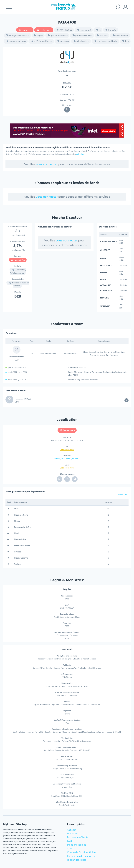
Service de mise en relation (19, 284)
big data (111, 30)
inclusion (102, 35)
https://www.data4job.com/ (67, 459)
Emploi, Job (25, 30)
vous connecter (47, 164)
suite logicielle (81, 41)
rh (98, 30)
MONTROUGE (64, 30)
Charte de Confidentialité (81, 852)
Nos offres (73, 833)
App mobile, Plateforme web (18, 271)
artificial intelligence (42, 41)
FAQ (70, 841)
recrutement (84, 30)
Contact (72, 830)
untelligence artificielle (106, 41)
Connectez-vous (67, 450)
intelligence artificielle (18, 35)
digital (38, 35)
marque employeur (16, 41)
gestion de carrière (82, 35)
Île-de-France (44, 30)
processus (63, 41)
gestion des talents (58, 35)
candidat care (120, 35)
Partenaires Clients (78, 837)
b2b (126, 41)
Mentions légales (77, 845)
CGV (70, 848)
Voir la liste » (123, 495)
